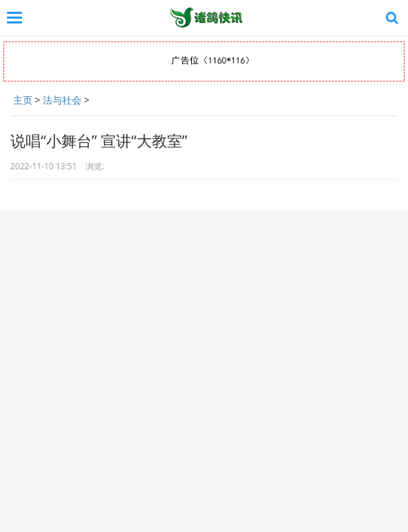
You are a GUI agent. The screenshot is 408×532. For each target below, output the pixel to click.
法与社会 (62, 100)
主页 (23, 100)
